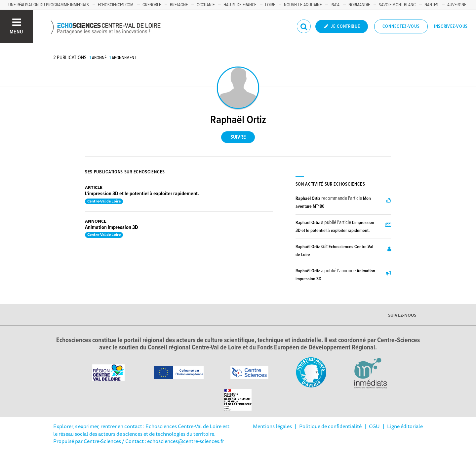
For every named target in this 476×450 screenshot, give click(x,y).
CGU (374, 426)
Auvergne (457, 5)
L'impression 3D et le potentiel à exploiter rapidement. (142, 194)
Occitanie (206, 5)
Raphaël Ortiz (308, 199)
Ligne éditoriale (405, 426)
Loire (270, 5)
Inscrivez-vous (451, 26)
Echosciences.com (116, 5)
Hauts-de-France (240, 5)
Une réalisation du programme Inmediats (49, 5)
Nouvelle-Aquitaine (303, 5)
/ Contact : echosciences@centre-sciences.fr (173, 441)
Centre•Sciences (102, 441)
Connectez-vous (401, 26)
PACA (335, 5)
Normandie (359, 5)
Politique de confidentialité (330, 426)
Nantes (431, 5)
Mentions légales (272, 426)
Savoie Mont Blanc (397, 5)
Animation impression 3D (112, 227)
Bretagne (179, 5)
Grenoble (152, 5)
